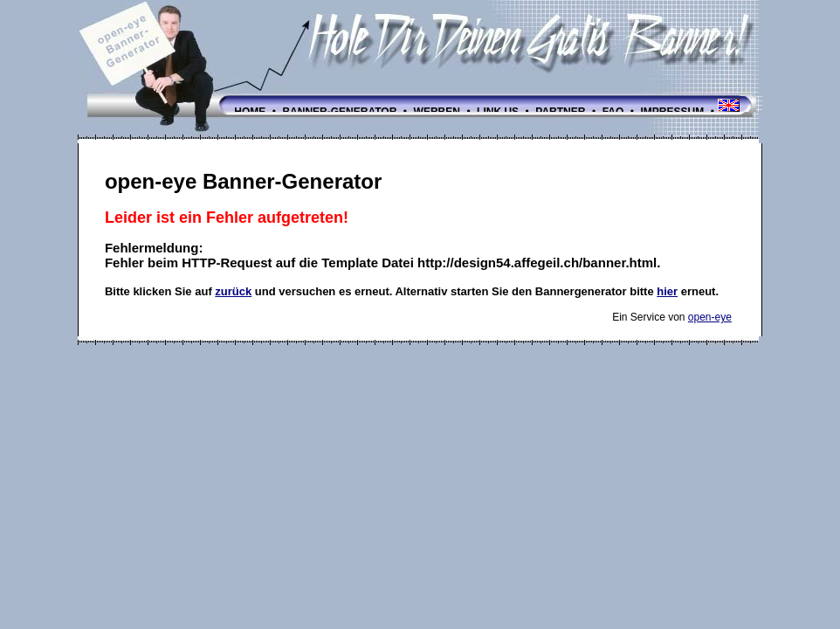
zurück (233, 291)
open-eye (710, 317)
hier (667, 291)
